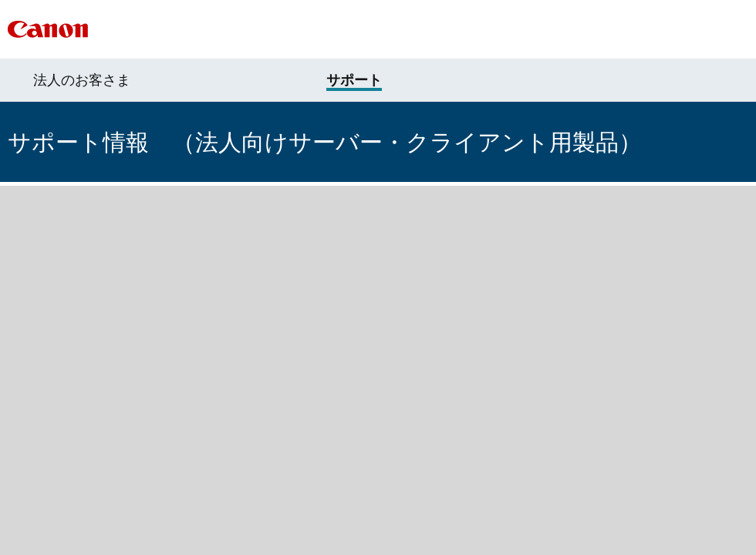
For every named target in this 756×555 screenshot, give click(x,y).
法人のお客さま (82, 80)
